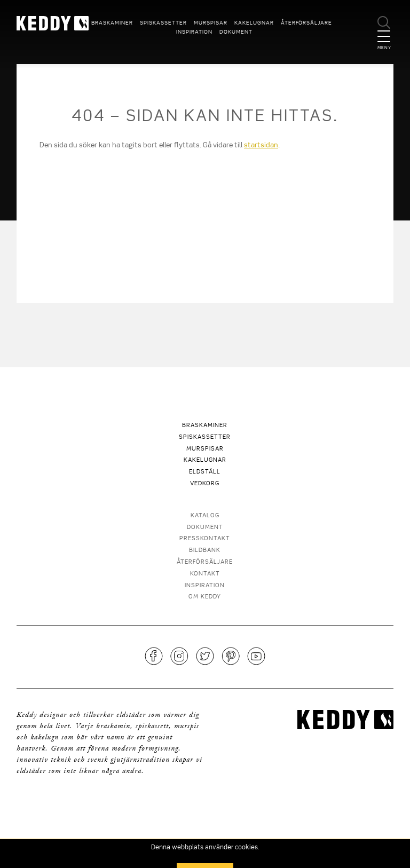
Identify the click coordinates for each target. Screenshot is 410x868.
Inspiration (194, 32)
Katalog (205, 516)
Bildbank (205, 551)
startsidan (261, 145)
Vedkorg (205, 484)
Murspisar (211, 23)
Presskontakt (205, 539)
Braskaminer (112, 23)
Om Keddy (205, 597)
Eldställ (205, 472)
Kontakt (205, 574)
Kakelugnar (254, 23)
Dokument (236, 32)
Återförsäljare (306, 23)
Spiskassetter (163, 23)
